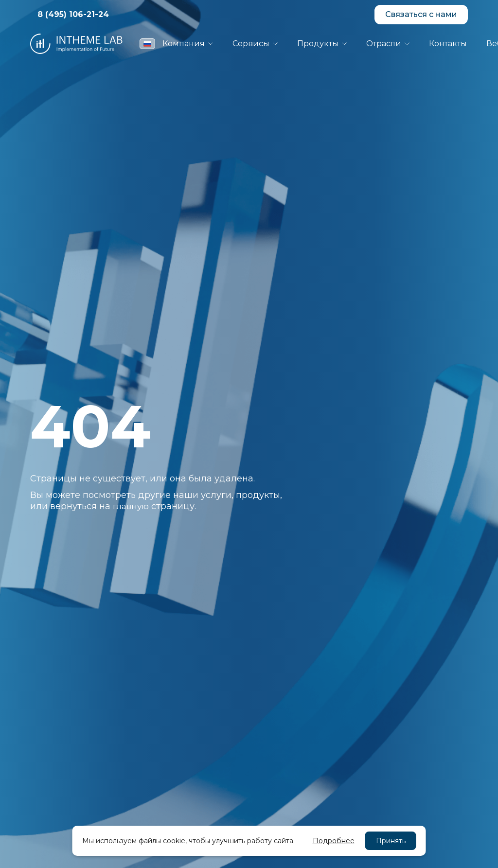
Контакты (448, 44)
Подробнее (334, 841)
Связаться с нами (421, 14)
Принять (391, 841)
